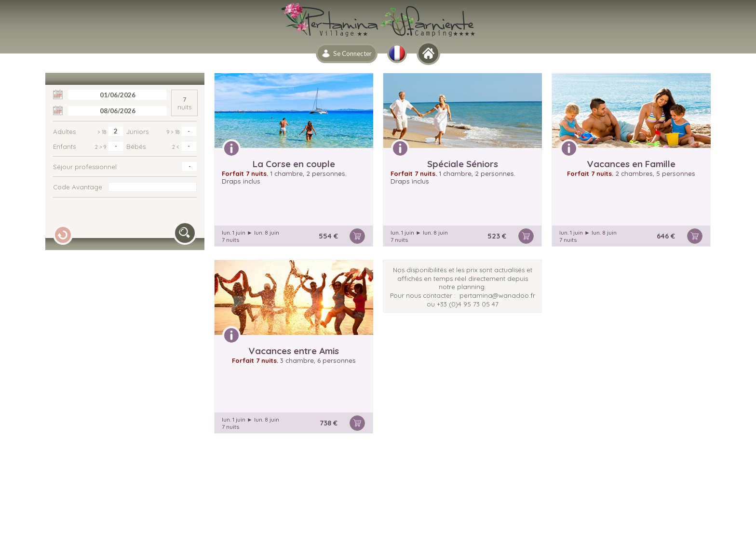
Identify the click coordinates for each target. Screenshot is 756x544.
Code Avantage (78, 187)
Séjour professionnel (85, 167)
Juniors (153, 132)
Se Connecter (352, 53)
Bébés (153, 146)
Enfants (80, 146)
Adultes (80, 132)
